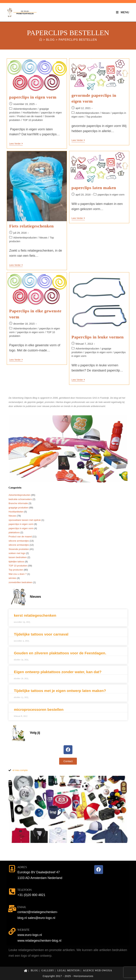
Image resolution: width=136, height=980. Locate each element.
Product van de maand (30, 116)
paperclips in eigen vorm (33, 97)
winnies (12, 578)
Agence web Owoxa (98, 971)
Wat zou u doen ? (17, 574)
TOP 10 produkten (33, 120)
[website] (12, 931)
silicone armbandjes (19, 541)
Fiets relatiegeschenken (31, 226)
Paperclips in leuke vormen (98, 337)
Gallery (48, 971)
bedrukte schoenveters (20, 499)
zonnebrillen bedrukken (20, 582)
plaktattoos (14, 532)
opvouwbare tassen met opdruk (25, 520)
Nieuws (106, 113)
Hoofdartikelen (31, 113)
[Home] (41, 40)
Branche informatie (18, 503)
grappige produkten (18, 508)
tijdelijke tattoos (16, 562)
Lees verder (16, 144)
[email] (12, 909)
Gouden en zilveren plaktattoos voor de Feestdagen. (60, 653)
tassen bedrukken (18, 557)
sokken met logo (17, 553)
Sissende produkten (19, 549)
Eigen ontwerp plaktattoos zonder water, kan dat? (58, 672)
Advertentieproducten (25, 109)
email (22, 907)
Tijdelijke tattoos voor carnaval (41, 634)
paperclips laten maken (94, 188)
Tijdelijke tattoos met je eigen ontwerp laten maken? (60, 691)
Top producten (94, 117)
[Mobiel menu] (123, 12)
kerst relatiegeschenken (35, 615)
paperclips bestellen (78, 40)
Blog (35, 971)
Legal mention (69, 971)
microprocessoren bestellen (39, 709)
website (23, 930)
